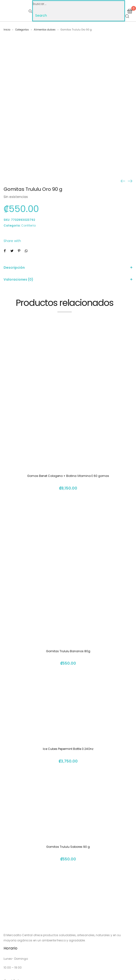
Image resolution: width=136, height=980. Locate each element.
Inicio (7, 30)
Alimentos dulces (45, 30)
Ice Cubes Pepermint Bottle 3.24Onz (68, 749)
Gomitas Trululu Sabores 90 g (68, 847)
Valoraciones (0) (18, 279)
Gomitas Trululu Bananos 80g (68, 651)
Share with (12, 241)
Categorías (22, 30)
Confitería (28, 225)
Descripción (14, 268)
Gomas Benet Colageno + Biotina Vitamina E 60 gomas (68, 476)
